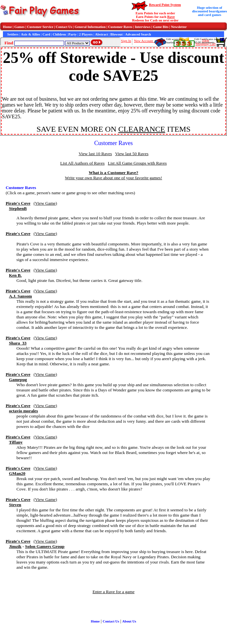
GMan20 (17, 473)
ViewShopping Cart (206, 42)
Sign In (126, 41)
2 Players (86, 34)
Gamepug (18, 380)
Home (7, 27)
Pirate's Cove (18, 203)
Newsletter (179, 27)
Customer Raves (120, 27)
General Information (90, 27)
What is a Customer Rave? (113, 173)
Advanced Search (138, 34)
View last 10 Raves (95, 154)
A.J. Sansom (20, 296)
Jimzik (15, 546)
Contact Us (64, 27)
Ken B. (15, 275)
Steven (15, 505)
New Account (144, 41)
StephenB (18, 208)
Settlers (13, 34)
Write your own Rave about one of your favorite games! (114, 178)
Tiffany (16, 442)
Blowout (116, 34)
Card (47, 34)
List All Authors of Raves (82, 163)
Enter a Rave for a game (113, 592)
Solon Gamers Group (45, 546)
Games (19, 27)
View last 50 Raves (132, 154)
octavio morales (23, 411)
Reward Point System (165, 5)
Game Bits (161, 27)
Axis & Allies (30, 34)
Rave (171, 17)
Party (72, 34)
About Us (129, 621)
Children (59, 34)
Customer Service (40, 27)
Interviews (143, 27)
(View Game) (45, 203)
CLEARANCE (142, 129)
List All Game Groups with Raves (137, 163)
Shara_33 (18, 343)
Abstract (101, 34)
